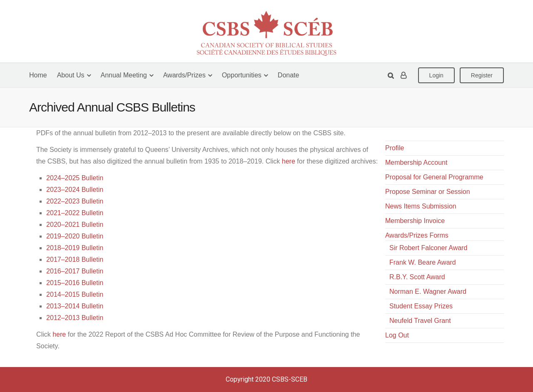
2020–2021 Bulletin (75, 225)
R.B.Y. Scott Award (417, 277)
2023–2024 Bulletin (75, 190)
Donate (289, 75)
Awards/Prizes (184, 75)
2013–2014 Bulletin (75, 306)
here (289, 161)
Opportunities (242, 75)
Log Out (397, 335)
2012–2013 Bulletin (75, 318)
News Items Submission (421, 206)
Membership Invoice (415, 221)
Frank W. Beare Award (423, 262)
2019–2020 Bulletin (75, 236)
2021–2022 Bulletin (75, 213)
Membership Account (416, 163)
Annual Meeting (124, 75)
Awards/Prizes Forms (417, 235)
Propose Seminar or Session (428, 192)
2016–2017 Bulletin (75, 271)
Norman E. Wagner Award (428, 292)
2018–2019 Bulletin (75, 248)
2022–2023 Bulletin (75, 201)
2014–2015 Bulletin (75, 294)
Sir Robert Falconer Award (428, 248)
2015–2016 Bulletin (75, 283)
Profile (395, 148)
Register (482, 75)
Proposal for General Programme (434, 177)
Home (38, 75)
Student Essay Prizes (421, 306)
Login (436, 75)
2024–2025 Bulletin (75, 178)
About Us (71, 75)
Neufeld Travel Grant (420, 321)
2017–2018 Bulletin (75, 259)
